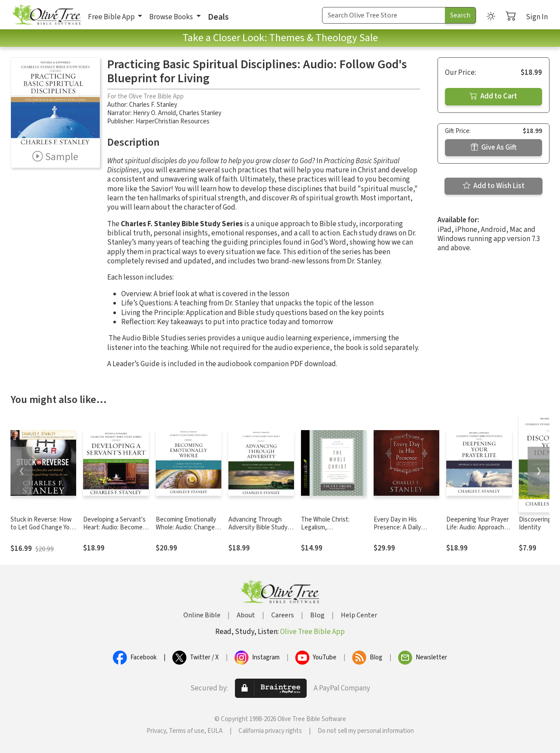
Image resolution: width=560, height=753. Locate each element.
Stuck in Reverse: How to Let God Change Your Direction (43, 528)
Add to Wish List (494, 186)
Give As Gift (494, 147)
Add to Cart (493, 96)
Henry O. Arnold (154, 113)
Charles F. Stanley (153, 105)
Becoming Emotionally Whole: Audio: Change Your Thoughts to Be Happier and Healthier (186, 532)
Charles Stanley (200, 113)
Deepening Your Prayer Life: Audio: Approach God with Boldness (478, 528)
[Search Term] (384, 15)
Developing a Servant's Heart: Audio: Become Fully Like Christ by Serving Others (114, 532)
